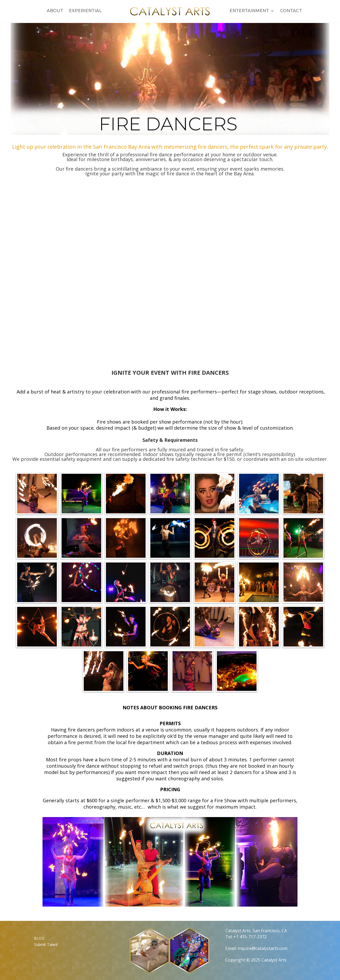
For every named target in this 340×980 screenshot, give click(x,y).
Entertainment (249, 11)
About (55, 11)
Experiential (85, 11)
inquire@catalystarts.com (263, 948)
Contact (291, 11)
